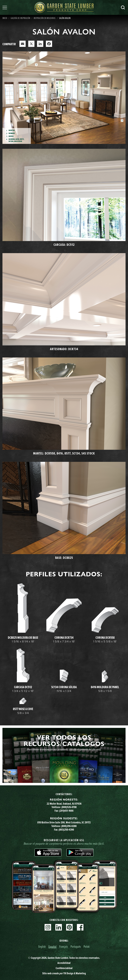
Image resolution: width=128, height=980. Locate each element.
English (42, 946)
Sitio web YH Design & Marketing (64, 973)
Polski (87, 946)
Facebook (80, 927)
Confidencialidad (64, 968)
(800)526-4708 (69, 807)
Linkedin (59, 927)
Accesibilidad (64, 963)
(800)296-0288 (69, 826)
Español (52, 946)
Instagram (48, 927)
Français (64, 946)
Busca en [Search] (123, 8)
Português (76, 946)
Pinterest (69, 927)
